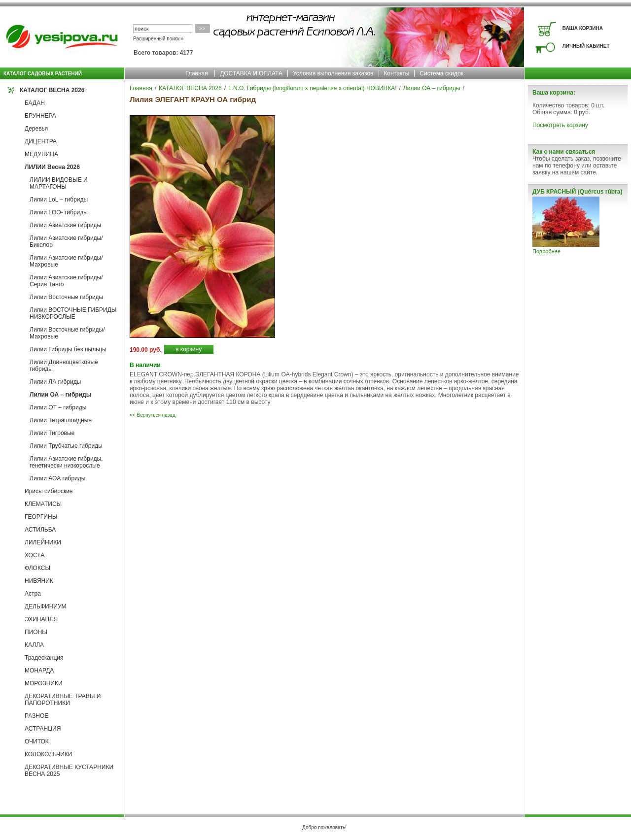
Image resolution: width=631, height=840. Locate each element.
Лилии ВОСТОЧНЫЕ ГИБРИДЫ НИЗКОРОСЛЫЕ (73, 313)
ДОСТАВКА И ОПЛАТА (251, 73)
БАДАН (35, 103)
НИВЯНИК (39, 581)
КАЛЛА (34, 645)
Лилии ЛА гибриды (55, 382)
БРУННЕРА (40, 116)
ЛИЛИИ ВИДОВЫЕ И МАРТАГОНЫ (59, 183)
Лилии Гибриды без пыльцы (68, 349)
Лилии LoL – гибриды (59, 200)
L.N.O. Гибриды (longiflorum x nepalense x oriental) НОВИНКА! (312, 88)
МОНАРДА (39, 671)
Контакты (397, 73)
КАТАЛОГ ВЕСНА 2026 (52, 90)
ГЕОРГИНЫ (41, 517)
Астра (33, 594)
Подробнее (546, 251)
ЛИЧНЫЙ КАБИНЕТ (586, 46)
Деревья (36, 129)
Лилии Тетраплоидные (61, 420)
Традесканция (44, 658)
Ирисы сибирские (49, 491)
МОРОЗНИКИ (44, 683)
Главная (197, 73)
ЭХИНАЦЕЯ (41, 619)
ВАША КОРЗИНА (583, 28)
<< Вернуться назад (153, 415)
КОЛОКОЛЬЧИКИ (48, 754)
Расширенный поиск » (158, 39)
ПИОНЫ (36, 632)
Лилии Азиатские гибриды (65, 225)
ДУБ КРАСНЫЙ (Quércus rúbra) (577, 192)
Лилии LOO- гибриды (59, 212)
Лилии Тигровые (52, 433)
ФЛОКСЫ (37, 568)
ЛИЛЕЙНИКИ (43, 542)
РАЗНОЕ (36, 716)
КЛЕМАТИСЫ (43, 504)
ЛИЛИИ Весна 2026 (52, 167)
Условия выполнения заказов (333, 73)
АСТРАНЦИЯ (43, 729)
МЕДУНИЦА (41, 154)
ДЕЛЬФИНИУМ (46, 606)
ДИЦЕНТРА (41, 141)
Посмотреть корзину (560, 125)
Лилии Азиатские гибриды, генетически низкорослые (66, 462)
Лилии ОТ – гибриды (58, 407)
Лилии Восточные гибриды (66, 297)
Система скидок (441, 73)
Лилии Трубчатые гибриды (66, 446)
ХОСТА (35, 555)
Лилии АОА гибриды (57, 478)
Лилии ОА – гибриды (60, 395)
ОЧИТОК (37, 741)
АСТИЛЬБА (40, 530)
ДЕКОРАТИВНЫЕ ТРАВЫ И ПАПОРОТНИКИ (63, 700)
